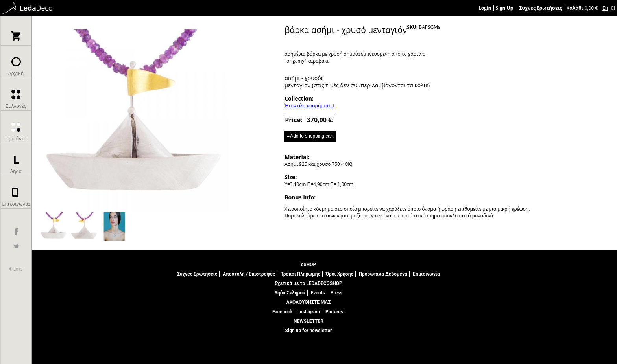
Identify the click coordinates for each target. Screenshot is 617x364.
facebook (16, 232)
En (605, 8)
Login (485, 8)
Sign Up (505, 8)
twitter (16, 246)
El (613, 8)
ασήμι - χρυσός (304, 78)
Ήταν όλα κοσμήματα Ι (309, 106)
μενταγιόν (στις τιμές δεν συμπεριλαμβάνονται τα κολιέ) (357, 85)
